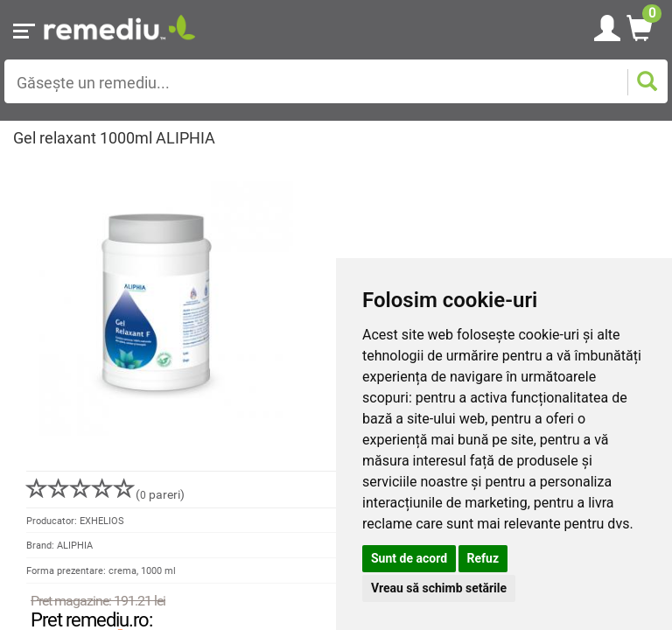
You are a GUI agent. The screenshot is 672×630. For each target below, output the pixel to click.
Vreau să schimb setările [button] (439, 588)
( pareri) (105, 494)
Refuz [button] (483, 558)
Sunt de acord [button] (409, 558)
